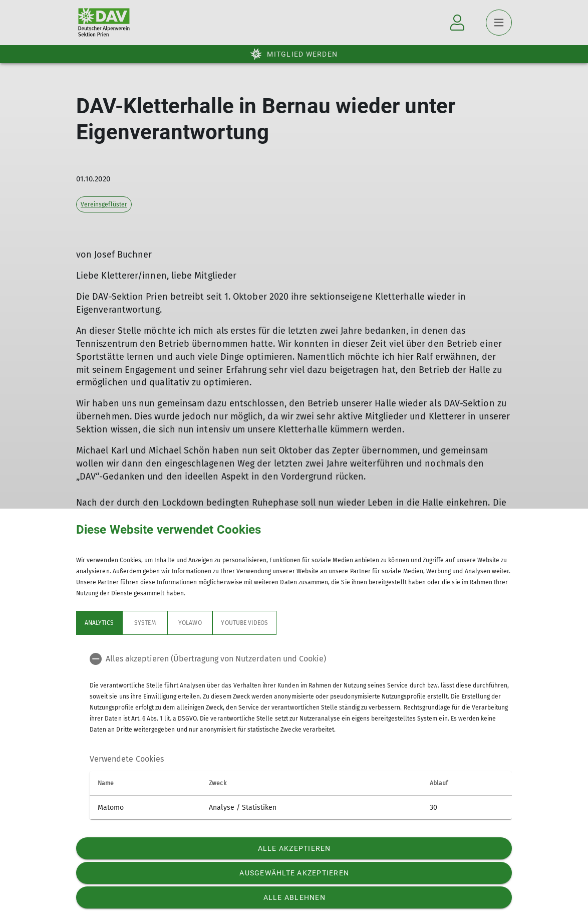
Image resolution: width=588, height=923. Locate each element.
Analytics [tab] (99, 623)
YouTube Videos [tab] (244, 623)
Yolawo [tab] (190, 623)
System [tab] (145, 623)
